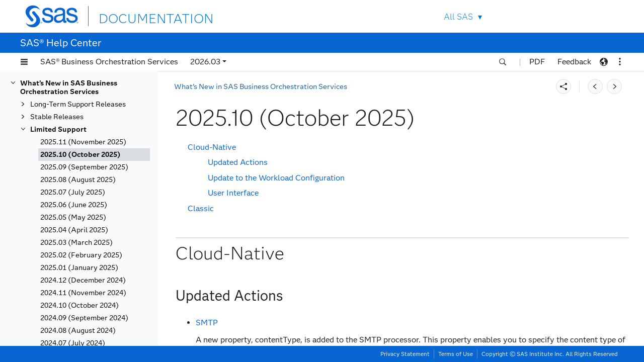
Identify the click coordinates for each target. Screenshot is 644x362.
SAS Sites (598, 16)
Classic (201, 208)
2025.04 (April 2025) (74, 230)
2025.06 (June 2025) (74, 205)
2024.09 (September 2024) (84, 318)
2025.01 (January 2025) (79, 268)
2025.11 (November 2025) (83, 142)
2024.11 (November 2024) (83, 293)
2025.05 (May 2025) (73, 217)
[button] (24, 62)
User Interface (233, 193)
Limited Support (58, 129)
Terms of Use (456, 354)
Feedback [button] (574, 62)
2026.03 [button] (205, 62)
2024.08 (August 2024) (78, 331)
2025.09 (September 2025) (84, 167)
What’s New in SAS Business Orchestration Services (69, 87)
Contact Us (574, 16)
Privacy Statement (405, 354)
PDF (537, 62)
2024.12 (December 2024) (83, 280)
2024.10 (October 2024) (79, 305)
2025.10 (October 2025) (80, 155)
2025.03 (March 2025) (76, 243)
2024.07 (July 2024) (73, 343)
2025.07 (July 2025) (73, 192)
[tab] (94, 155)
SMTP (207, 323)
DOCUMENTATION (135, 16)
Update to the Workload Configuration (276, 178)
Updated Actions (238, 162)
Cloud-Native (212, 147)
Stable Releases (57, 117)
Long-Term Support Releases (78, 104)
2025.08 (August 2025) (78, 180)
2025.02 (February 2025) (81, 255)
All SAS (458, 17)
